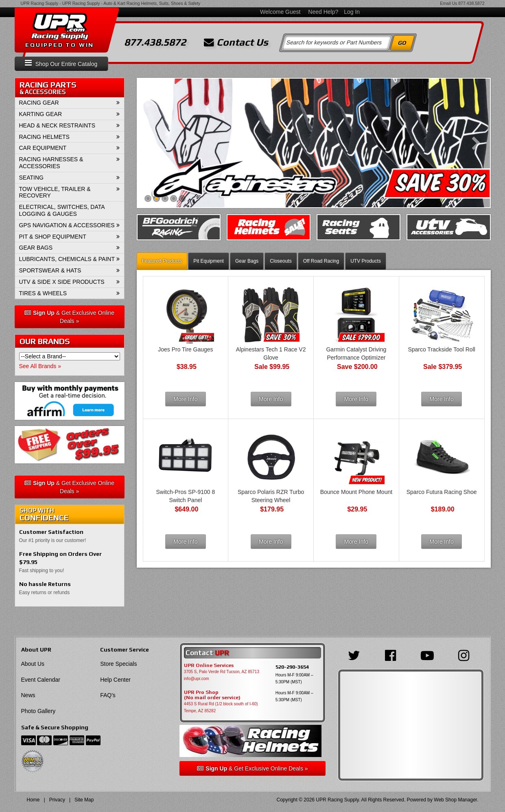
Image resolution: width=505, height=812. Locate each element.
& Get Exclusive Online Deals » (69, 317)
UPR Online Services (209, 665)
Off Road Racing (321, 261)
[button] (70, 103)
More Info (185, 399)
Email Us (448, 3)
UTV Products (366, 261)
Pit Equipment (209, 261)
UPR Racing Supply (40, 3)
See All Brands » (40, 366)
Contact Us (236, 42)
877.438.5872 (471, 3)
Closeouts (281, 261)
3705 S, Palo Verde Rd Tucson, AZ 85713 (222, 672)
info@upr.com (197, 679)
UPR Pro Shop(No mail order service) (212, 695)
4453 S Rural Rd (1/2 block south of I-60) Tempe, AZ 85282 (221, 707)
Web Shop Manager (455, 800)
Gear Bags (247, 261)
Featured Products (162, 261)
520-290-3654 (292, 667)
